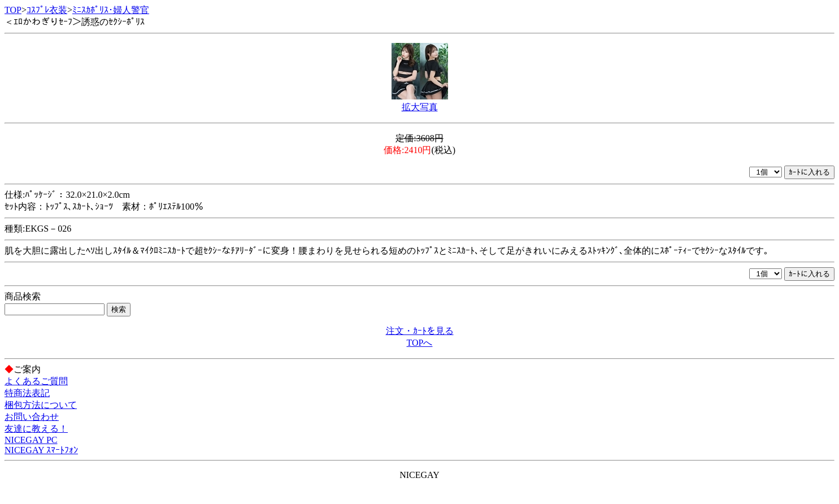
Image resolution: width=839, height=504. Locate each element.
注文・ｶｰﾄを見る (420, 331)
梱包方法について (41, 405)
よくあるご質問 (36, 381)
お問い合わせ (32, 417)
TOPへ (420, 343)
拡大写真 (420, 107)
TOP (13, 10)
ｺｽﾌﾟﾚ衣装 (47, 10)
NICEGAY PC (31, 440)
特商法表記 (27, 393)
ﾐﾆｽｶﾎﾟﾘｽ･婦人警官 (111, 10)
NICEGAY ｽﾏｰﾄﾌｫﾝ (41, 450)
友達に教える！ (36, 429)
